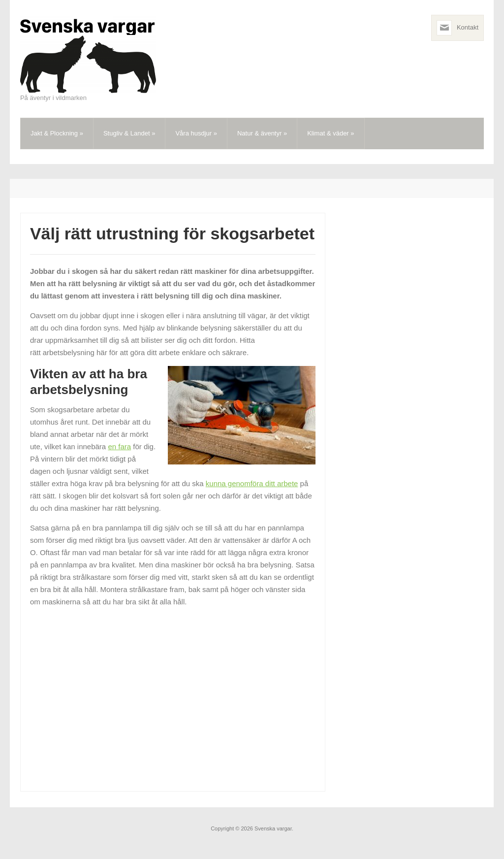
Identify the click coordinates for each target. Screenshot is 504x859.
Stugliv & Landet (129, 133)
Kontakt (468, 27)
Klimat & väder (331, 133)
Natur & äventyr (262, 133)
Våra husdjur (196, 133)
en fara (119, 446)
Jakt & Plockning (57, 133)
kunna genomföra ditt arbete (252, 483)
